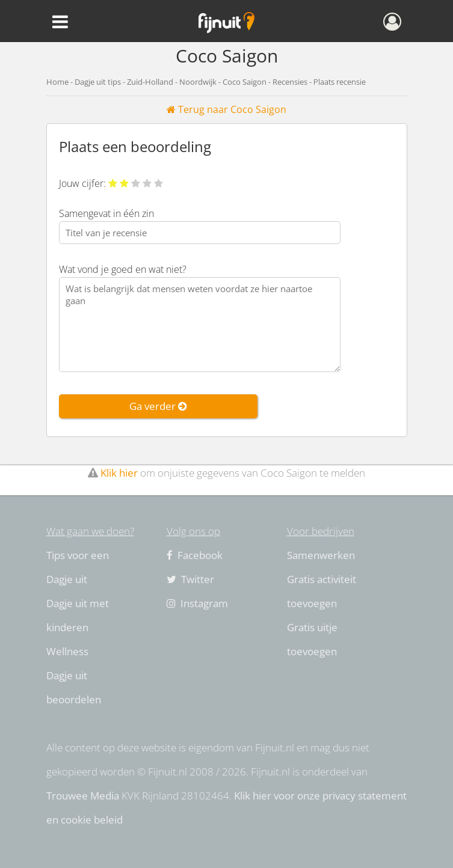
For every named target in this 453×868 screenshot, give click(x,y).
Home (57, 82)
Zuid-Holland (150, 82)
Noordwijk (198, 82)
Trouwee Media (83, 796)
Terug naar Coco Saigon (226, 109)
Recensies (290, 82)
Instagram (197, 603)
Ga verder (158, 406)
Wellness (67, 651)
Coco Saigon (245, 82)
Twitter (190, 579)
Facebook (195, 555)
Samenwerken (321, 555)
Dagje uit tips (98, 82)
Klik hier (119, 473)
